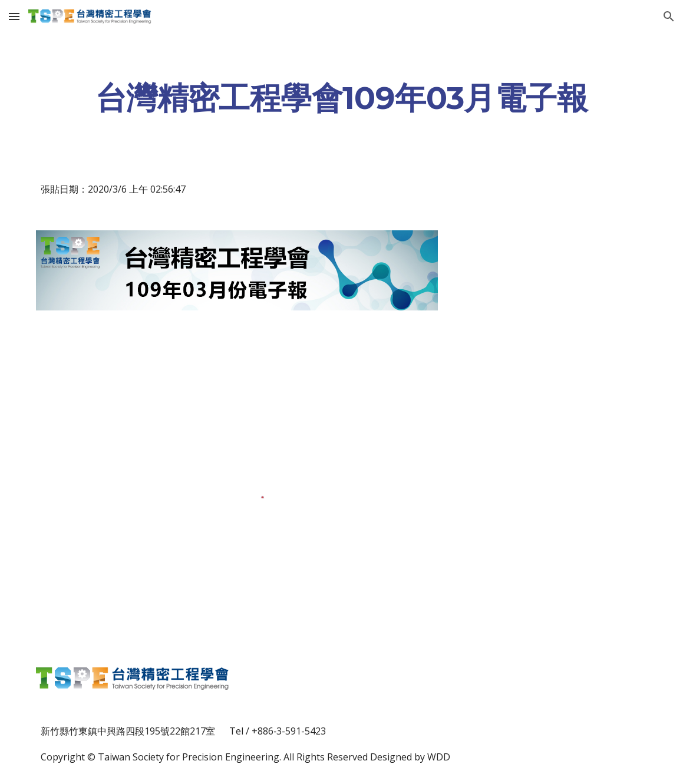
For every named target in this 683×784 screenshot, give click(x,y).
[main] (341, 97)
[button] (14, 16)
